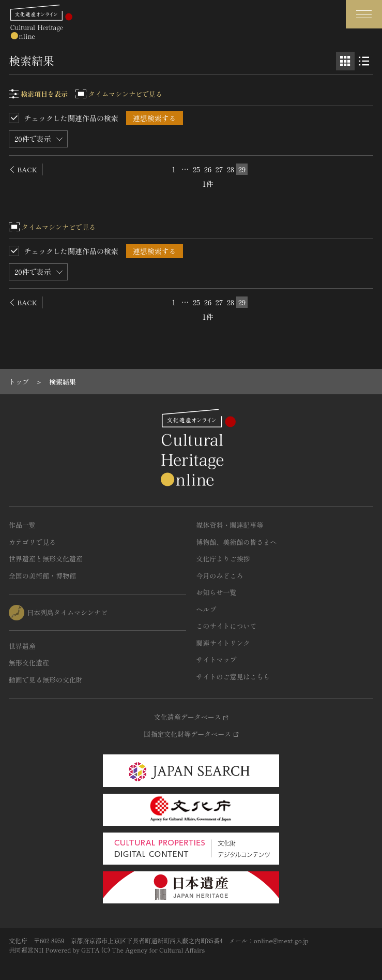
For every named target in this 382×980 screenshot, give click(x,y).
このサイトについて (227, 626)
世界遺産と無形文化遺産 (46, 559)
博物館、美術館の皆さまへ (237, 542)
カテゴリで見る (32, 542)
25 (196, 169)
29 (242, 169)
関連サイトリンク (223, 643)
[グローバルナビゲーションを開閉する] (364, 14)
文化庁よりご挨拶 (223, 559)
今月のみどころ (220, 576)
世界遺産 (22, 646)
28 (231, 169)
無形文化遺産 (29, 663)
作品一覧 (22, 525)
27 (219, 169)
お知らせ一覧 (217, 592)
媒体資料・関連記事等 (230, 525)
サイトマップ (217, 659)
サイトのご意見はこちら (233, 677)
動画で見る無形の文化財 (46, 680)
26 (208, 169)
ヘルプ (207, 609)
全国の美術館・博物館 (42, 576)
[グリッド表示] (345, 61)
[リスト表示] (364, 61)
